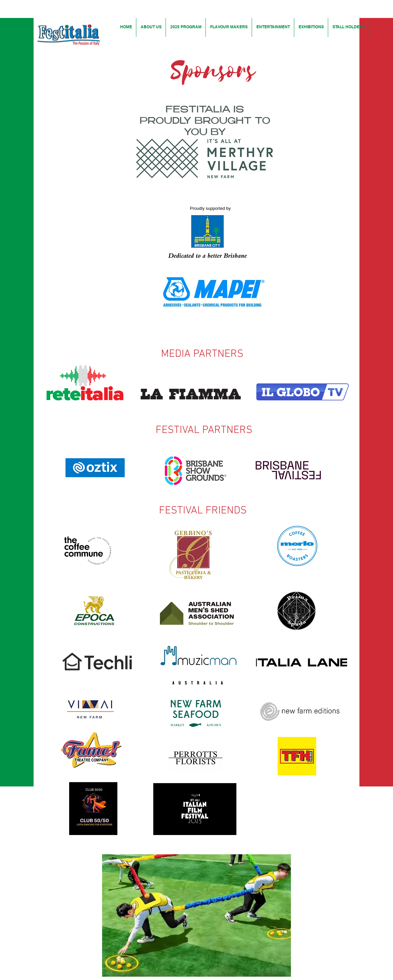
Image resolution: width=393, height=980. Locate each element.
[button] (196, 915)
